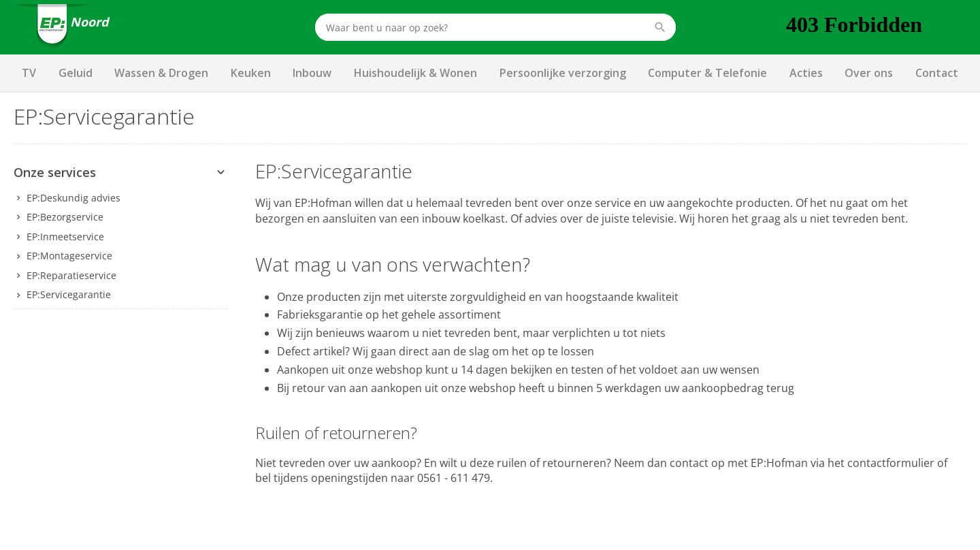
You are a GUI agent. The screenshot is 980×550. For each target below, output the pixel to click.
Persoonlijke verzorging (563, 73)
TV (29, 73)
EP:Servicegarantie (69, 294)
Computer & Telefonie (707, 73)
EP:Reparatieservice (71, 275)
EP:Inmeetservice (65, 237)
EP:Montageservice (69, 256)
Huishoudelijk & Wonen (415, 73)
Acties (806, 73)
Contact (937, 73)
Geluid (76, 73)
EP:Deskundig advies (73, 198)
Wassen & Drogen (161, 73)
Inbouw (312, 73)
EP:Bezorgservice (65, 217)
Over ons (869, 73)
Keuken (251, 73)
